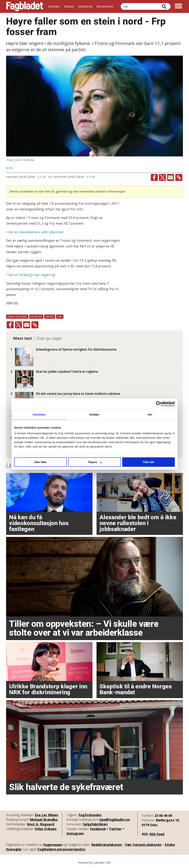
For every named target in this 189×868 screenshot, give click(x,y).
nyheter (36, 317)
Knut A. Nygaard (41, 824)
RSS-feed (157, 834)
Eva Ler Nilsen (47, 815)
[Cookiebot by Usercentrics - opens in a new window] (159, 404)
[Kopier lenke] (179, 177)
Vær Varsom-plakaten (143, 845)
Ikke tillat (40, 462)
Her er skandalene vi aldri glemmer (36, 232)
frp (60, 317)
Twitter (115, 829)
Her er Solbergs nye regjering (32, 275)
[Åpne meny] (178, 6)
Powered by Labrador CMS (94, 863)
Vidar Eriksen (46, 829)
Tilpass (95, 462)
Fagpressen (53, 845)
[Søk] (164, 6)
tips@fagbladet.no (115, 820)
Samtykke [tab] (39, 414)
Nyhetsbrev (105, 6)
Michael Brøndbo (44, 820)
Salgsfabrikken (95, 824)
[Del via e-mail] (171, 177)
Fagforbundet (90, 815)
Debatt (69, 6)
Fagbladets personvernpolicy (61, 849)
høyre (50, 317)
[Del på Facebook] (154, 177)
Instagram (75, 833)
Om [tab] (150, 414)
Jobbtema (85, 6)
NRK (80, 209)
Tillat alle (149, 462)
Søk (121, 3)
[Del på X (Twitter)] (162, 177)
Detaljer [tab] (94, 414)
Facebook (98, 829)
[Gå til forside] (25, 6)
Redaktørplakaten (107, 845)
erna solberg (17, 317)
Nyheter (54, 6)
